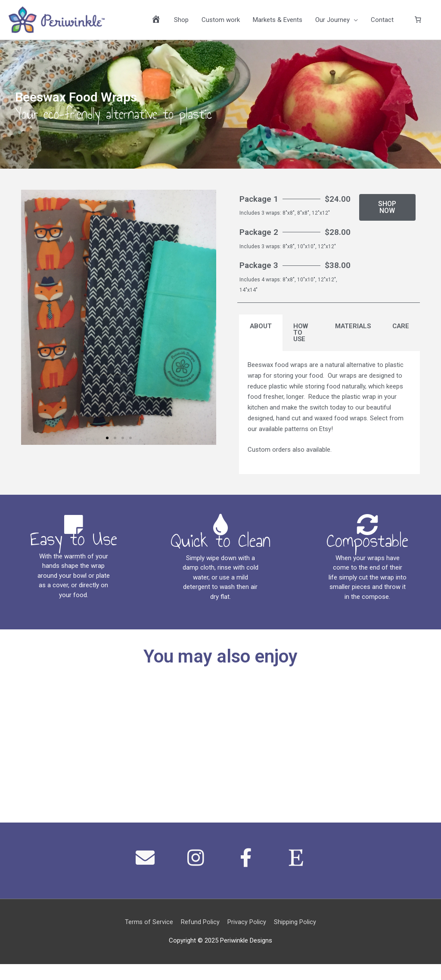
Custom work (221, 22)
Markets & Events (278, 22)
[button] (107, 442)
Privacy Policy (247, 938)
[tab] (261, 341)
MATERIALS (353, 334)
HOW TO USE (301, 340)
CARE (401, 334)
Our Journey (332, 22)
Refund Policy (200, 938)
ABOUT (261, 334)
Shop (181, 22)
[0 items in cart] (418, 22)
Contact (382, 22)
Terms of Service (148, 938)
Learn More (55, 768)
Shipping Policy (296, 938)
